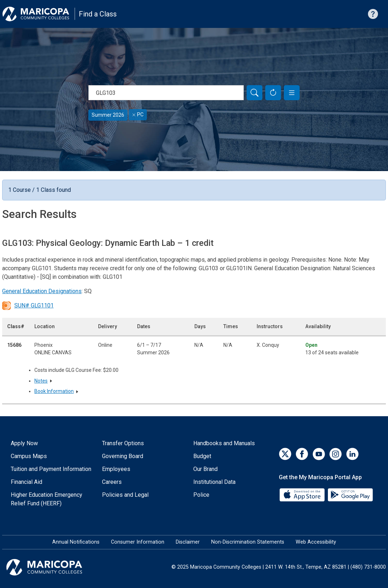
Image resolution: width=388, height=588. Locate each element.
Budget (202, 456)
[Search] (254, 93)
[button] (292, 93)
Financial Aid (26, 482)
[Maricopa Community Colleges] (53, 567)
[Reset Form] (273, 93)
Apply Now (24, 443)
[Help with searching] (373, 14)
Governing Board (123, 456)
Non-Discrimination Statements (248, 542)
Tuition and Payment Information (51, 469)
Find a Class (98, 14)
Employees (116, 469)
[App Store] (303, 494)
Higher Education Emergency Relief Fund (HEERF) (47, 499)
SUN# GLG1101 (28, 306)
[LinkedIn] (352, 454)
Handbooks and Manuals (224, 443)
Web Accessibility (316, 542)
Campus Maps (29, 456)
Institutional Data (214, 482)
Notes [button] (41, 381)
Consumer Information (138, 542)
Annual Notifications (76, 542)
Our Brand (205, 469)
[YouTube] (319, 454)
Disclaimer (188, 542)
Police (201, 495)
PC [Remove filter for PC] (138, 115)
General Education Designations (42, 291)
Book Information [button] (54, 391)
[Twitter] (285, 454)
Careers (112, 482)
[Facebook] (302, 454)
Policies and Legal (125, 495)
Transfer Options (123, 443)
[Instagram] (336, 454)
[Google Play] (350, 494)
